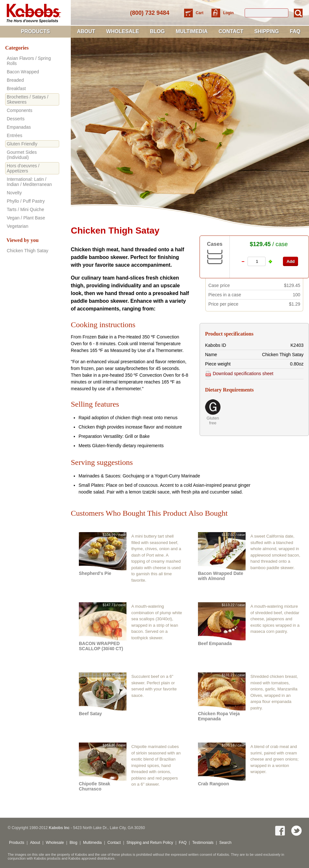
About (86, 31)
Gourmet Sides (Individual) (22, 155)
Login (228, 13)
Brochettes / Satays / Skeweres (28, 99)
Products (35, 31)
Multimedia (192, 31)
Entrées (14, 135)
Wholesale (123, 31)
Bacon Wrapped (23, 72)
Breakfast (16, 88)
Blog (157, 31)
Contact (231, 31)
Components (19, 110)
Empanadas (19, 127)
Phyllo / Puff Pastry (26, 201)
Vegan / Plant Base (26, 218)
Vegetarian (18, 226)
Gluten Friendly (22, 144)
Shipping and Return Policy (150, 843)
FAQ (295, 31)
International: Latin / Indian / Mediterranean (29, 182)
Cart (200, 13)
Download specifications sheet (239, 374)
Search (225, 843)
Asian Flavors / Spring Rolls (29, 61)
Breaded (15, 80)
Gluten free (213, 420)
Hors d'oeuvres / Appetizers (23, 168)
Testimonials (203, 843)
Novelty (14, 193)
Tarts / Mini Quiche (25, 209)
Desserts (16, 119)
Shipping (267, 31)
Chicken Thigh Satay (28, 251)
